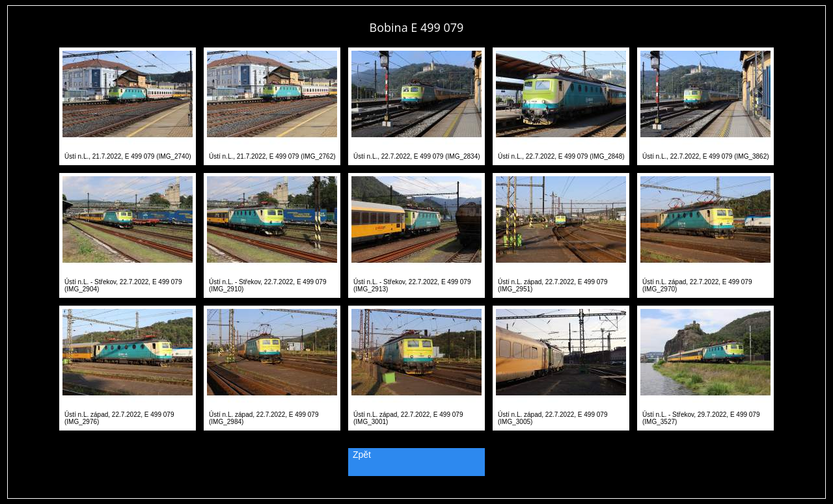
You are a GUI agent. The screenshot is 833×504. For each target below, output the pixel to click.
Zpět (362, 455)
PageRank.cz (416, 493)
